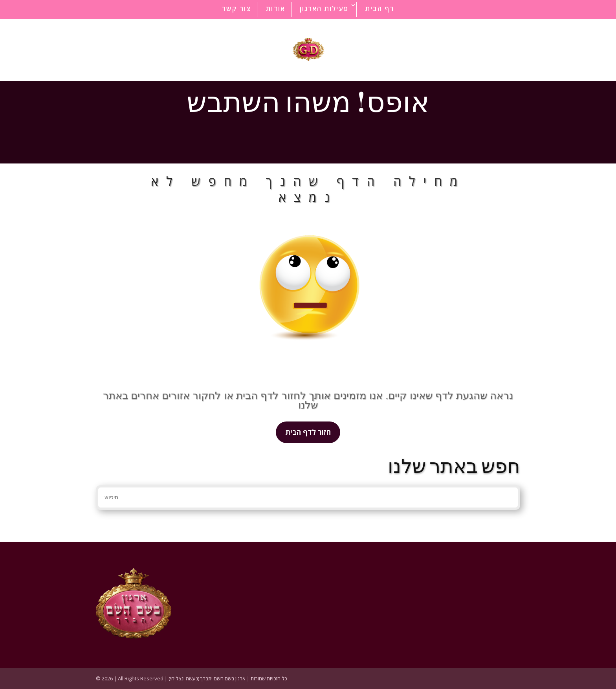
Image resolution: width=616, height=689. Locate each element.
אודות (275, 8)
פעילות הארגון (324, 8)
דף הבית (380, 8)
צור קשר (236, 8)
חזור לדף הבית (308, 432)
